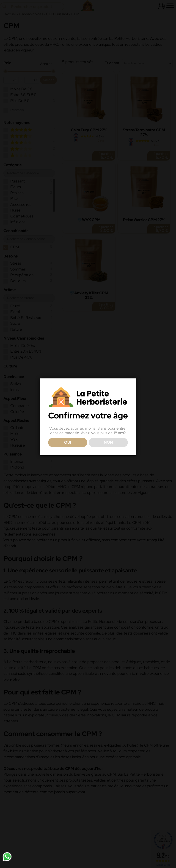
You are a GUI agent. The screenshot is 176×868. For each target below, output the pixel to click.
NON (108, 442)
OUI (68, 442)
